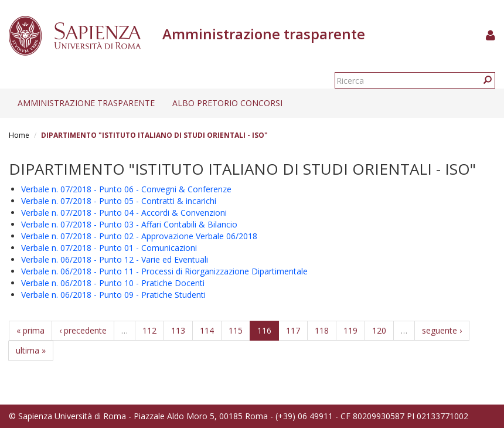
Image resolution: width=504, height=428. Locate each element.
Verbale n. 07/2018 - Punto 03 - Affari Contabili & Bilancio (129, 224)
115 (236, 330)
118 (322, 330)
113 (178, 330)
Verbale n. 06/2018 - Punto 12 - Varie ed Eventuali (115, 259)
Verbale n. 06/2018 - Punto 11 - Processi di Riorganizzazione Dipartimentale (164, 271)
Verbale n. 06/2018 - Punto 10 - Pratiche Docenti (113, 283)
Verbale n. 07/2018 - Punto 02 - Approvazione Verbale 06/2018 (139, 236)
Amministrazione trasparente (86, 103)
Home (19, 135)
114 (207, 330)
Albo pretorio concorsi (227, 103)
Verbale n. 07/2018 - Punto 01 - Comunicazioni (109, 248)
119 (350, 330)
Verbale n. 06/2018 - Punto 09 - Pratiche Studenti (113, 295)
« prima (30, 330)
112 (149, 330)
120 (379, 330)
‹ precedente (83, 330)
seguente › (442, 330)
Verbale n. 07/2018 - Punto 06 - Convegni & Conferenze (126, 189)
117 (293, 330)
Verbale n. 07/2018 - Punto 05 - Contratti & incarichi (119, 201)
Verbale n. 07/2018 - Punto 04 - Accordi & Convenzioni (124, 213)
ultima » (31, 350)
